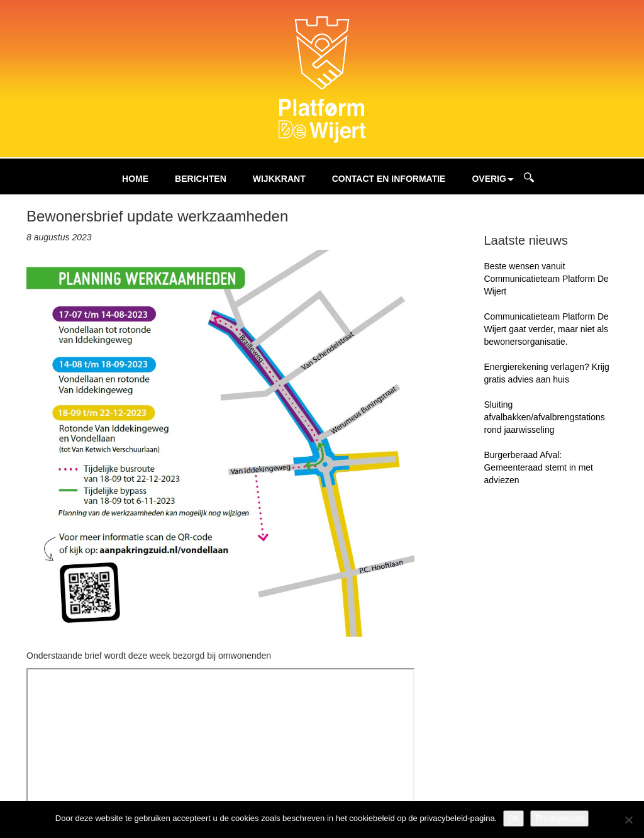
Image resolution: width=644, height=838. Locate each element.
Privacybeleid (559, 818)
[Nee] (628, 820)
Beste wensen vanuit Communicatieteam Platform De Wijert (546, 279)
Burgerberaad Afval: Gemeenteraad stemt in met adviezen (538, 467)
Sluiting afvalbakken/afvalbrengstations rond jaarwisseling (544, 417)
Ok (514, 818)
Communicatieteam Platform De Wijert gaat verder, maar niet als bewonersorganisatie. (546, 329)
